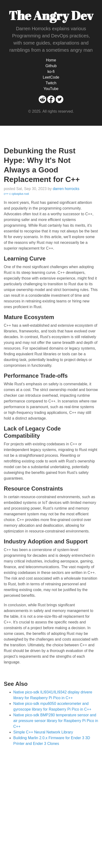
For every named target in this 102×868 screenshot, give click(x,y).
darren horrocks (66, 189)
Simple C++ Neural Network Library (43, 732)
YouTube (51, 89)
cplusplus (18, 194)
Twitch (51, 83)
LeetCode (51, 77)
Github (51, 66)
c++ (6, 194)
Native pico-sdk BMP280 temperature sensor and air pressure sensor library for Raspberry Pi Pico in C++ (56, 721)
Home (51, 60)
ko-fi (51, 72)
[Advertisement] (51, 802)
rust (27, 194)
